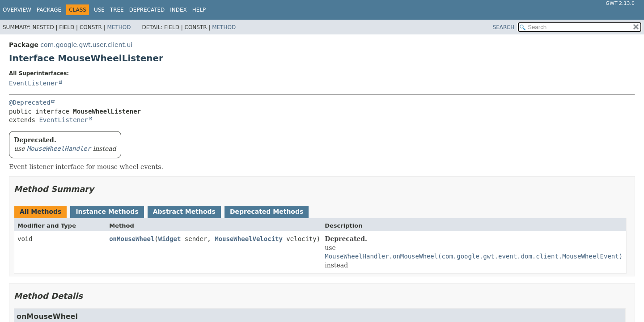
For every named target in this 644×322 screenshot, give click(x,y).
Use (99, 10)
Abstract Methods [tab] (184, 212)
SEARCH (504, 27)
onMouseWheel (132, 239)
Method (119, 27)
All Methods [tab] (40, 212)
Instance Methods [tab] (107, 212)
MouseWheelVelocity (249, 239)
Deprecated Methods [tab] (267, 212)
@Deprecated (30, 102)
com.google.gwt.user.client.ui (86, 45)
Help (199, 10)
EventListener (34, 83)
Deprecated (147, 10)
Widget (170, 239)
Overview (17, 10)
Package (49, 10)
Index (178, 10)
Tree (117, 10)
